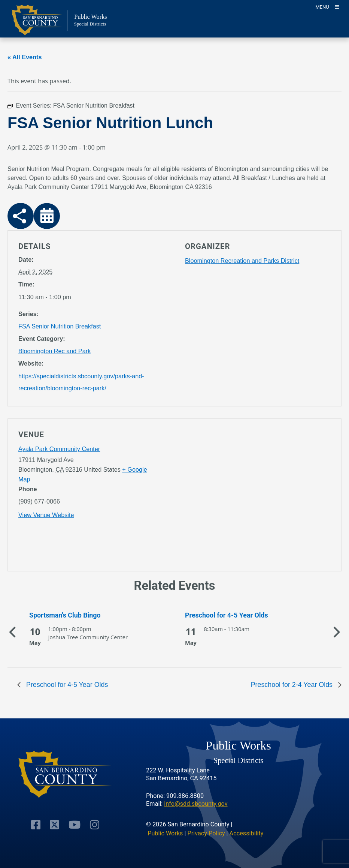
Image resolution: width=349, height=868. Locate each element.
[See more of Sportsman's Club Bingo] (85, 615)
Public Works (165, 833)
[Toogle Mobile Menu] (327, 7)
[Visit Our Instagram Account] (95, 824)
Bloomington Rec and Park (54, 351)
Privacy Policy (206, 833)
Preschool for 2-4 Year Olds (293, 685)
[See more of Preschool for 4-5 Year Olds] (241, 615)
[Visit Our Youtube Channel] (75, 824)
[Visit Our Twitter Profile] (54, 824)
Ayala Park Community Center (59, 449)
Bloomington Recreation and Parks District (242, 261)
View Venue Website (46, 515)
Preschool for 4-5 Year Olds (66, 685)
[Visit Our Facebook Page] (36, 824)
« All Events (25, 57)
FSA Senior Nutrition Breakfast (60, 326)
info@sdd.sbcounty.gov (196, 804)
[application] (258, 496)
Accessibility (247, 833)
